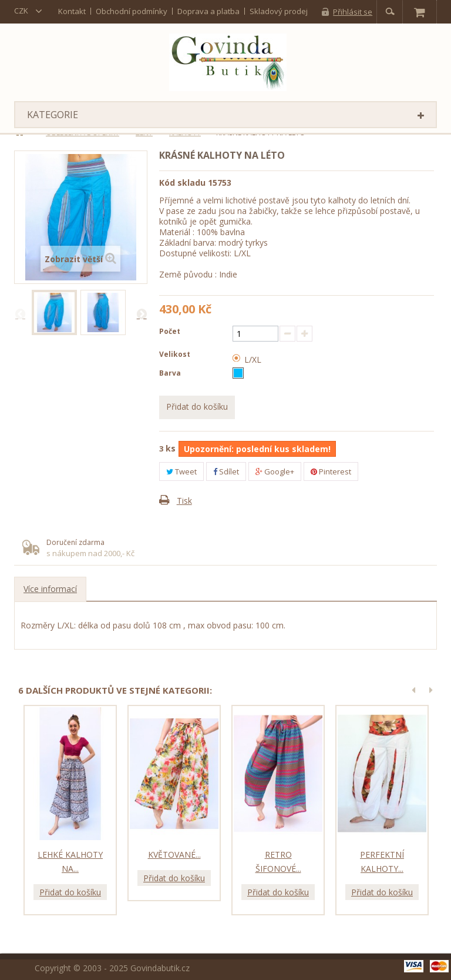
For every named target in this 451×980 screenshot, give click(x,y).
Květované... (174, 854)
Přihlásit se (353, 12)
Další (142, 313)
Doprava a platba (208, 11)
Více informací (50, 589)
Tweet (181, 471)
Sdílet (226, 471)
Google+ (275, 471)
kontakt (72, 11)
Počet (170, 331)
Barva (171, 373)
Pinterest (331, 471)
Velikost (176, 354)
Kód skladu (182, 183)
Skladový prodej (279, 11)
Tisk (184, 501)
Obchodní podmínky (132, 11)
